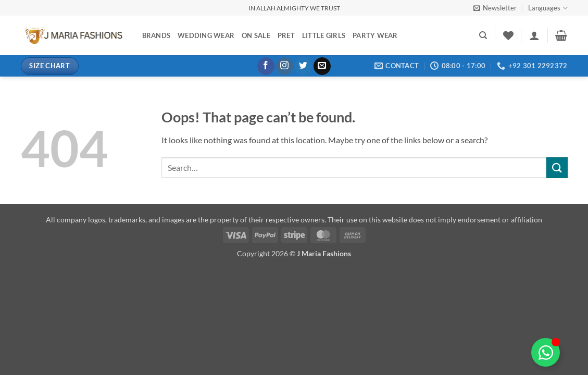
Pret (286, 35)
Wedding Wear (206, 35)
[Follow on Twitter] (303, 66)
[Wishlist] (508, 35)
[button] (495, 8)
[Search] (483, 35)
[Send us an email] (322, 66)
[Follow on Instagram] (285, 66)
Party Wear (375, 35)
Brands (157, 35)
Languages (548, 8)
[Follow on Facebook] (266, 66)
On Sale (256, 35)
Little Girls (324, 35)
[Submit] (557, 167)
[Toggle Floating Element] (546, 352)
